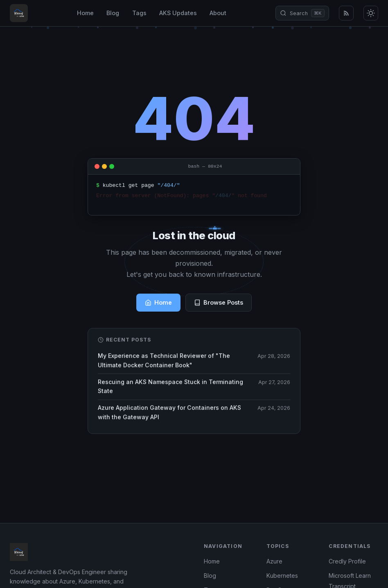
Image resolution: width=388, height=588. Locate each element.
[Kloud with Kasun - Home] (19, 13)
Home (85, 13)
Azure (274, 561)
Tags (139, 13)
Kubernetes (282, 576)
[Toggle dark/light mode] (371, 13)
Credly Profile (347, 561)
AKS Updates (178, 13)
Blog (113, 13)
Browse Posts (219, 303)
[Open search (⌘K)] (302, 13)
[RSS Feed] (346, 13)
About (218, 13)
